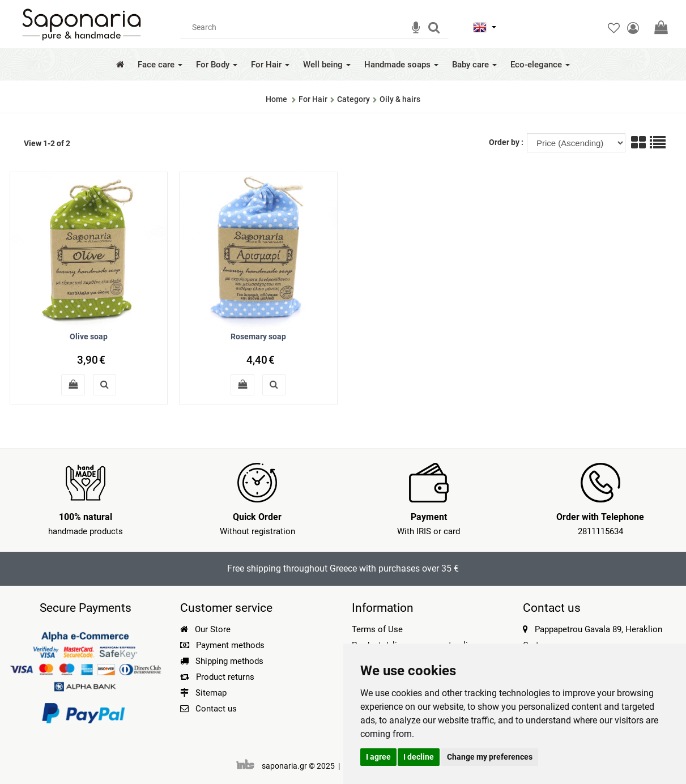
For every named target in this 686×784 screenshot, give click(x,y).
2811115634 (600, 531)
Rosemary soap (258, 336)
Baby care (474, 65)
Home (276, 99)
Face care (160, 65)
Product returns (217, 677)
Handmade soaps (401, 65)
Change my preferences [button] (490, 757)
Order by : (507, 142)
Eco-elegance (540, 65)
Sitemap (203, 693)
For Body (217, 65)
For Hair (270, 65)
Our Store (205, 629)
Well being (327, 65)
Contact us (216, 709)
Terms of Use (377, 629)
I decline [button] (419, 757)
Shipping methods (222, 661)
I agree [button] (378, 757)
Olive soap (89, 336)
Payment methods (222, 645)
